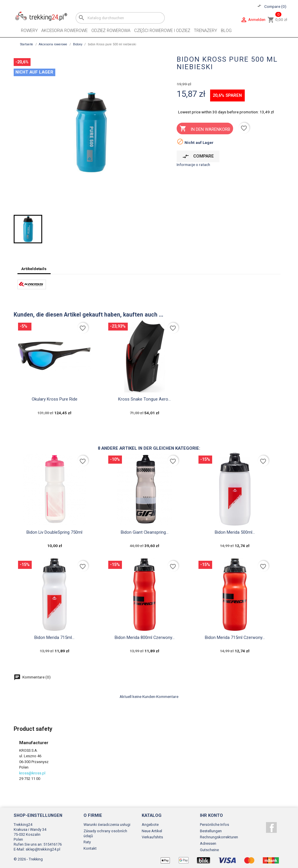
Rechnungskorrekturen (219, 837)
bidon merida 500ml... (235, 532)
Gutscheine (209, 850)
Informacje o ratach (193, 165)
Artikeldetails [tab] (34, 269)
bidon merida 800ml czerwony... (145, 637)
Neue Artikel (152, 831)
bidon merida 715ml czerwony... (235, 637)
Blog (226, 31)
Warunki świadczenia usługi (107, 825)
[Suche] (120, 18)
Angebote (150, 825)
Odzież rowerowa (111, 31)
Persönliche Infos (214, 825)
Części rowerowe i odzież (162, 31)
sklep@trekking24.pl (43, 849)
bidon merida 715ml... (54, 637)
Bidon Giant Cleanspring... (145, 532)
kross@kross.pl (32, 773)
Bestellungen (211, 831)
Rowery (29, 31)
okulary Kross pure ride (55, 399)
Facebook (271, 827)
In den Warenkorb (205, 129)
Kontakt (90, 848)
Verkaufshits (152, 837)
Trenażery (205, 31)
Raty (87, 842)
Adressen (208, 843)
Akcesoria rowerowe (64, 31)
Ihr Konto (211, 815)
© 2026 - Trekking (28, 859)
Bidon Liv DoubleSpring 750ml (54, 532)
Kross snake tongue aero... (144, 399)
